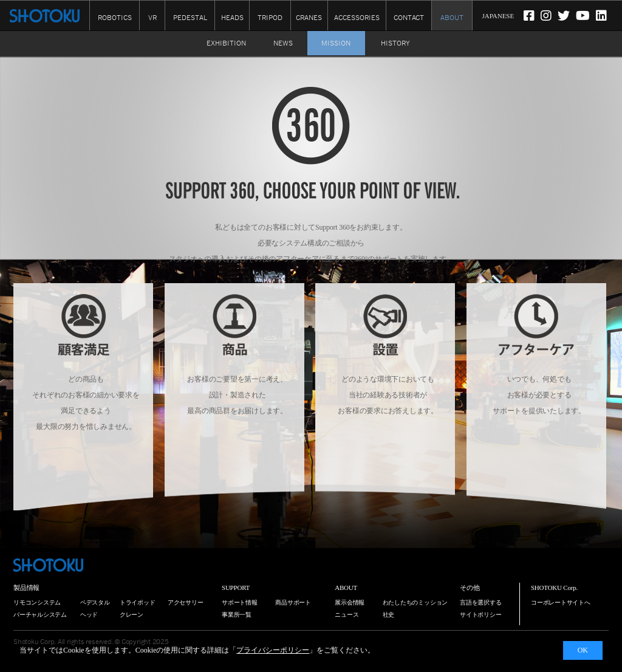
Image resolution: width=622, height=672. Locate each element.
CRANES (309, 18)
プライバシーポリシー (273, 650)
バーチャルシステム (40, 615)
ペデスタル (95, 602)
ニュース (347, 615)
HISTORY (395, 43)
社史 (389, 615)
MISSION (336, 43)
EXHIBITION (226, 43)
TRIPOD (270, 18)
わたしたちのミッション (415, 602)
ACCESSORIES (357, 18)
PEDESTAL (190, 18)
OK (583, 650)
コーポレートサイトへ (561, 602)
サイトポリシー (480, 615)
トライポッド (138, 602)
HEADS (232, 18)
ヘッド (89, 615)
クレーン (132, 615)
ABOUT (452, 18)
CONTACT (409, 18)
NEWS (283, 43)
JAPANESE (498, 16)
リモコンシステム (37, 602)
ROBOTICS (115, 18)
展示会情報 (350, 602)
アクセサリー (186, 602)
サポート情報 (240, 602)
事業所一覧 (237, 615)
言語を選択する (480, 602)
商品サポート (293, 602)
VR (152, 18)
